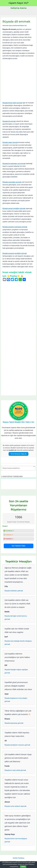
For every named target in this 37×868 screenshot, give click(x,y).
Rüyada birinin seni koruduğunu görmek (16, 840)
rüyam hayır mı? (18, 3)
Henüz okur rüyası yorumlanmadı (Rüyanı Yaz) (15, 26)
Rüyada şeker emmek (10, 142)
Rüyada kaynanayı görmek (14, 723)
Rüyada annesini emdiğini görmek (15, 253)
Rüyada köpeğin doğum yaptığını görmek (16, 671)
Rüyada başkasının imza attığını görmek (16, 700)
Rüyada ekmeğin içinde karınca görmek (16, 618)
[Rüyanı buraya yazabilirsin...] (18, 468)
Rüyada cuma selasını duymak (15, 806)
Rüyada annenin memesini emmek (15, 227)
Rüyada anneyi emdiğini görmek (14, 208)
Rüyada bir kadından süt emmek (14, 164)
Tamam (23, 867)
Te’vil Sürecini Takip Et (18, 454)
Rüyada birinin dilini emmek (12, 103)
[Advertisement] (18, 81)
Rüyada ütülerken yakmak (14, 591)
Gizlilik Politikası (18, 858)
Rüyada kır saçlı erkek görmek (15, 770)
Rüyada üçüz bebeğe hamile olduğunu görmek (18, 643)
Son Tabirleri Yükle (18, 546)
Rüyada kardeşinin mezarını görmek (17, 745)
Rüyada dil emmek (9, 121)
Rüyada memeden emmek (12, 182)
